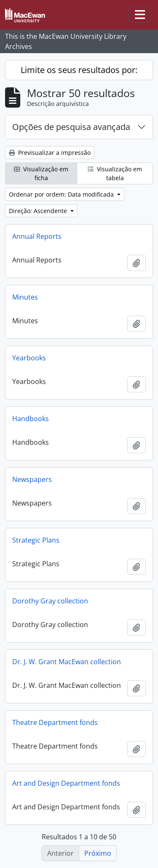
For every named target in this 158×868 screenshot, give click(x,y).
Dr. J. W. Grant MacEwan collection (67, 662)
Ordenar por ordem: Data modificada (62, 194)
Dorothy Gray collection (50, 601)
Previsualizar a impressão (50, 153)
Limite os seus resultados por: (79, 70)
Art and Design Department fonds (66, 783)
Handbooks (31, 419)
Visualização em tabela (115, 173)
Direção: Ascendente (39, 211)
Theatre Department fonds (55, 722)
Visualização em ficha (41, 173)
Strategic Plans (36, 540)
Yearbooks (29, 358)
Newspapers (32, 479)
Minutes (25, 297)
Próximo (98, 853)
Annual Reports (37, 236)
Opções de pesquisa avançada (71, 127)
